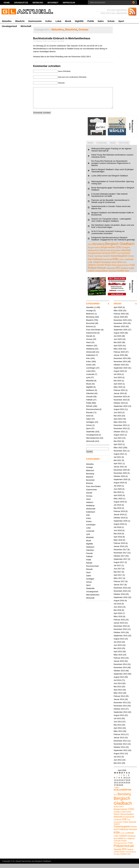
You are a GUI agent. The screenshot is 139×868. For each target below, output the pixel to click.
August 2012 (119, 758)
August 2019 (119, 506)
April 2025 (118, 350)
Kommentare (101, 147)
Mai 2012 (117, 767)
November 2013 (120, 710)
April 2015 (118, 656)
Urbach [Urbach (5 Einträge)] (91, 275)
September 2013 (121, 716)
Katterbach (91, 359)
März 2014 (118, 697)
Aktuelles (7, 21)
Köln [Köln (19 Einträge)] (115, 263)
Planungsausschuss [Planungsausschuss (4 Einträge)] (120, 269)
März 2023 (118, 426)
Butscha (89, 331)
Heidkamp (90, 353)
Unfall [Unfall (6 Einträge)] (131, 272)
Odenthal (90, 398)
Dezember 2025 (120, 324)
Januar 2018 (119, 551)
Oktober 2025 (119, 331)
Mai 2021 (117, 465)
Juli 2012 (117, 761)
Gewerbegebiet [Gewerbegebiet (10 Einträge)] (119, 260)
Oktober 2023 (119, 407)
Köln (88, 363)
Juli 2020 (117, 490)
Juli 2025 (117, 340)
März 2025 (118, 353)
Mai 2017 (117, 576)
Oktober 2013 (119, 713)
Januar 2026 (119, 321)
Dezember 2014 (120, 669)
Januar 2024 (119, 398)
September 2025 (121, 334)
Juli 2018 (117, 532)
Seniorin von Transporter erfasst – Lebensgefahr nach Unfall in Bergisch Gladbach (111, 224)
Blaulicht (20, 21)
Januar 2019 (119, 519)
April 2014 (118, 694)
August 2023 (119, 414)
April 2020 (118, 500)
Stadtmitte (90, 436)
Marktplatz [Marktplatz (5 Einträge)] (106, 267)
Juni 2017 (118, 573)
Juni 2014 (118, 688)
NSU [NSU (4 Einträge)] (125, 267)
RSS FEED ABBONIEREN (117, 10)
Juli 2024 (117, 379)
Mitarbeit (53, 3)
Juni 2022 (118, 442)
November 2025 (120, 328)
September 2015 (121, 640)
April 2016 (118, 618)
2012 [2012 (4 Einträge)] (90, 249)
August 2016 (119, 605)
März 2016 (118, 621)
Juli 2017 (117, 570)
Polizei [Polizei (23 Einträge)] (92, 272)
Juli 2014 (117, 685)
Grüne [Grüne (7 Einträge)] (131, 260)
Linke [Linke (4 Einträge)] (121, 264)
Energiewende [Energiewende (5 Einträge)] (94, 257)
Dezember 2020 (120, 474)
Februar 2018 (119, 547)
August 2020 (119, 487)
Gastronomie (35, 21)
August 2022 (119, 439)
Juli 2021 (117, 461)
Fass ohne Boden (93, 334)
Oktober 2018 (119, 522)
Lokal (58, 21)
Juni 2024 (118, 382)
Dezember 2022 (120, 430)
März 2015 (118, 659)
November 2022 (120, 433)
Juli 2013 (117, 723)
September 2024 (121, 372)
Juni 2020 (118, 493)
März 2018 (118, 544)
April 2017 (118, 579)
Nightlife (79, 21)
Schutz (111, 21)
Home (7, 3)
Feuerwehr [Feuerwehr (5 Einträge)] (125, 257)
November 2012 (120, 748)
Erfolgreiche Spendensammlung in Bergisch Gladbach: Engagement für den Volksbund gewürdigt (113, 243)
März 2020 (118, 503)
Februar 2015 (119, 662)
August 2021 (119, 458)
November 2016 (120, 595)
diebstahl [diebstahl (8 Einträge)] (126, 255)
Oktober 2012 (119, 751)
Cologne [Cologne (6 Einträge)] (126, 252)
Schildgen (90, 426)
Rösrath (89, 417)
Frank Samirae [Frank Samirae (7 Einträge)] (95, 260)
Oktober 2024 (119, 369)
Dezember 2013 (120, 707)
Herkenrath (91, 356)
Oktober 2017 (119, 560)
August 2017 (119, 567)
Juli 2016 (117, 608)
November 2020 (120, 477)
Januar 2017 (119, 589)
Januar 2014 (119, 704)
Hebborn (90, 350)
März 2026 (118, 315)
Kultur (49, 21)
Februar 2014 (119, 700)
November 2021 (120, 455)
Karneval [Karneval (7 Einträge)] (108, 264)
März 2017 (118, 583)
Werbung (38, 3)
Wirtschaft (26, 26)
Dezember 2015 (120, 630)
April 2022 (118, 449)
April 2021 (118, 468)
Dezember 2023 (120, 401)
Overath (89, 401)
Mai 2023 (117, 420)
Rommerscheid (92, 414)
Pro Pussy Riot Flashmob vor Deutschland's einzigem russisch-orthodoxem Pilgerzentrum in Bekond (111, 168)
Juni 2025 (118, 344)
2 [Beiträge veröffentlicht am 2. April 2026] (122, 780)
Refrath (89, 410)
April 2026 (118, 312)
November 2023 (120, 404)
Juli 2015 (117, 646)
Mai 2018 (117, 538)
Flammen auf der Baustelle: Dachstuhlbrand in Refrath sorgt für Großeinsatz (110, 206)
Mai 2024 (117, 385)
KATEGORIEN (93, 308)
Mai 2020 (117, 497)
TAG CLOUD (124, 147)
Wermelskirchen (93, 442)
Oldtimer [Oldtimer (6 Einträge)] (92, 269)
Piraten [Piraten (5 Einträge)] (108, 269)
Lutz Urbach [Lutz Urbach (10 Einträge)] (94, 266)
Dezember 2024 (120, 363)
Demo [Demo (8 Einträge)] (103, 255)
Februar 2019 (119, 516)
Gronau (83, 29)
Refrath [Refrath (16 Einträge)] (101, 272)
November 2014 (120, 672)
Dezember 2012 (120, 745)
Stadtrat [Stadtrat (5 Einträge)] (124, 272)
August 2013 (119, 720)
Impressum (69, 3)
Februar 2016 (119, 624)
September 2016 (121, 602)
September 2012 (121, 755)
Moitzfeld (90, 385)
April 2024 (118, 388)
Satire (101, 21)
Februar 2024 (119, 395)
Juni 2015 (118, 649)
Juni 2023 (118, 417)
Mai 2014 (117, 691)
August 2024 (119, 375)
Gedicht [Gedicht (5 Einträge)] (106, 260)
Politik (91, 21)
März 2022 (118, 452)
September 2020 (121, 484)
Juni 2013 (118, 726)
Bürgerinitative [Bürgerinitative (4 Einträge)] (94, 252)
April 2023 (118, 423)
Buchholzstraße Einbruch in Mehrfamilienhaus (62, 38)
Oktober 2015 (119, 637)
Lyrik (88, 382)
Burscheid (90, 328)
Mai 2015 (117, 653)
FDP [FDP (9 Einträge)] (113, 257)
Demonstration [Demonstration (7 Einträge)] (114, 255)
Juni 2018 (118, 535)
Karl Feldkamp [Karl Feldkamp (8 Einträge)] (95, 263)
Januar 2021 (119, 471)
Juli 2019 (117, 509)
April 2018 (118, 541)
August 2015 (119, 643)
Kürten (89, 369)
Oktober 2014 (119, 675)
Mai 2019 (117, 512)
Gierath (89, 340)
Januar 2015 (119, 665)
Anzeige (89, 315)
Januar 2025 (119, 359)
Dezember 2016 (120, 592)
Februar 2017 (119, 586)
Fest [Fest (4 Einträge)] (118, 257)
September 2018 (121, 525)
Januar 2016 (119, 627)
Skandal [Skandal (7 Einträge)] (111, 272)
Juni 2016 (118, 611)
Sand (88, 420)
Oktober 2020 (119, 481)
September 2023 (121, 410)
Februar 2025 (119, 356)
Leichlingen (91, 372)
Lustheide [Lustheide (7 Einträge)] (129, 264)
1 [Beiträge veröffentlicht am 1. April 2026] (119, 780)
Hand (88, 347)
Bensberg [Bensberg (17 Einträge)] (99, 248)
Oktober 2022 (119, 436)
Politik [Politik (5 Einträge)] (132, 269)
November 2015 (120, 634)
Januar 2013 (119, 742)
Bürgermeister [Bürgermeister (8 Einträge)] (108, 252)
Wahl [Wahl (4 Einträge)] (127, 275)
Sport (121, 21)
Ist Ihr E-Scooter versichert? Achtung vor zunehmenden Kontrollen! (108, 237)
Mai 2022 (117, 446)
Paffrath (89, 404)
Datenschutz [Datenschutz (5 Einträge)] (93, 255)
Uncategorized (9, 26)
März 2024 (118, 391)
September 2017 (121, 563)
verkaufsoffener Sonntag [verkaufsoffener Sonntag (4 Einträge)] (105, 275)
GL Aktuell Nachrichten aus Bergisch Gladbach (32, 865)
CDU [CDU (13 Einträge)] (119, 252)
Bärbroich (90, 318)
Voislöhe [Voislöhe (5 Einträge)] (120, 275)
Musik (68, 21)
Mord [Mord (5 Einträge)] (114, 267)
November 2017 (120, 557)
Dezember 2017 (120, 554)
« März (116, 792)
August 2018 (119, 528)
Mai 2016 (117, 614)
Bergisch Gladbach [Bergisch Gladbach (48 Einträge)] (120, 248)
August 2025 (119, 337)
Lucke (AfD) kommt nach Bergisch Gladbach (110, 180)
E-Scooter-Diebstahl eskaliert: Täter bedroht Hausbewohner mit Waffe (109, 199)
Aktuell (113, 147)
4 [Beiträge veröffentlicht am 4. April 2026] (126, 780)
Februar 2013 (119, 739)
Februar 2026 (119, 318)
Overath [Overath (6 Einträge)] (100, 269)
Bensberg (90, 321)
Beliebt (90, 147)
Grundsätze (21, 3)
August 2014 (119, 681)
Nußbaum (90, 395)
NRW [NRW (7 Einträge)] (119, 266)
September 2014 (121, 678)
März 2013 (118, 736)
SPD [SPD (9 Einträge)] (118, 272)
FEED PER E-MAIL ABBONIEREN (114, 13)
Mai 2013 (117, 729)
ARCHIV (118, 308)
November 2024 (120, 366)
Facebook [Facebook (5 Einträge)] (106, 257)
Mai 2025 (117, 347)
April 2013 (118, 732)
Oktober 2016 (119, 598)
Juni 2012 (118, 764)
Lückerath (90, 379)
